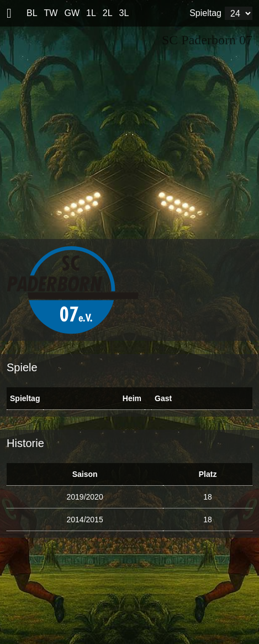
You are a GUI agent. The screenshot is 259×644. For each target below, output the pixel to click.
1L (91, 13)
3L (124, 13)
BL (32, 13)
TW (51, 13)
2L (108, 13)
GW (72, 13)
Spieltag (205, 13)
